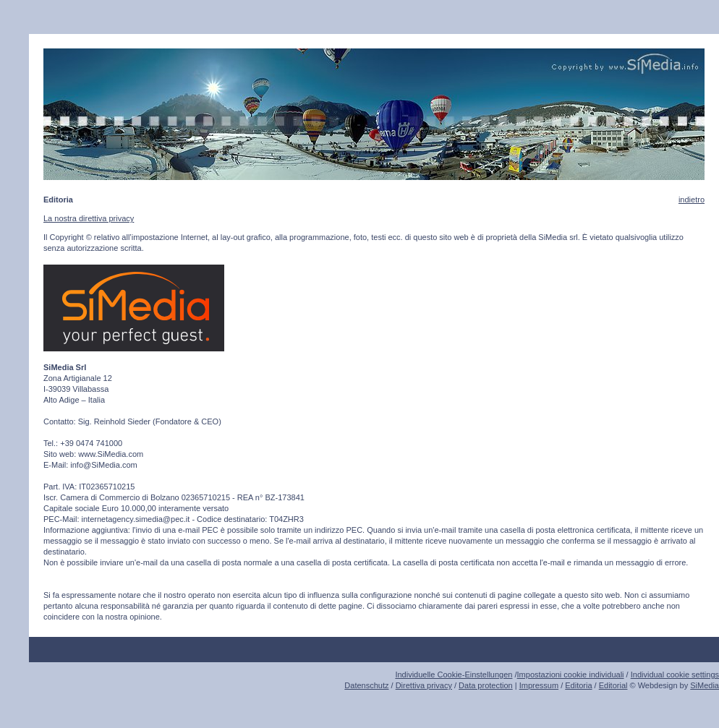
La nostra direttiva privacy (89, 218)
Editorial (613, 685)
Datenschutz (366, 685)
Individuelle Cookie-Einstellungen (454, 675)
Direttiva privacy (424, 685)
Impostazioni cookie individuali (571, 675)
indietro (692, 200)
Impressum (539, 685)
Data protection (486, 685)
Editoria (578, 685)
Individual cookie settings (675, 675)
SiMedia (705, 685)
